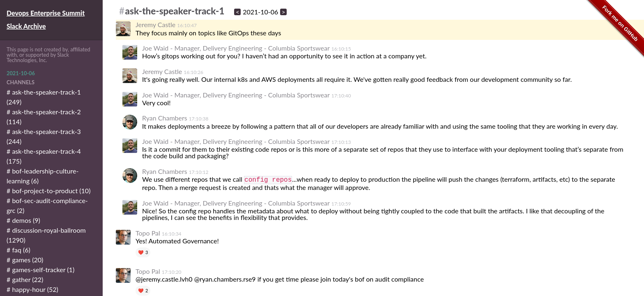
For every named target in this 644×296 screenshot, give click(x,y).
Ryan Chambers (165, 118)
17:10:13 (341, 142)
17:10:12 (199, 172)
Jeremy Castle (155, 24)
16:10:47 (187, 25)
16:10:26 (193, 72)
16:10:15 (341, 49)
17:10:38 (199, 119)
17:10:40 (341, 96)
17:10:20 (172, 272)
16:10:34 (172, 234)
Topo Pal (148, 233)
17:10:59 (341, 204)
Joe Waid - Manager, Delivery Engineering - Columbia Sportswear (236, 48)
